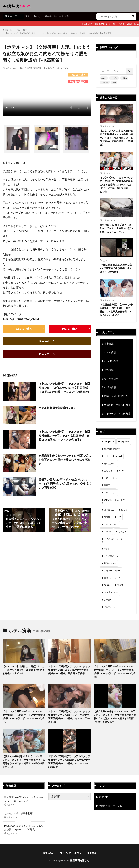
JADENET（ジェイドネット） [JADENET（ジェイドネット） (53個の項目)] (114, 501)
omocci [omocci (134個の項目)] (118, 456)
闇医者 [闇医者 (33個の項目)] (120, 585)
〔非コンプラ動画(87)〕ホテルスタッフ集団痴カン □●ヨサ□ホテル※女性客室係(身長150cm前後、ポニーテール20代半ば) (24, 717)
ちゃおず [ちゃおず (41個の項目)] (122, 532)
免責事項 (92, 853)
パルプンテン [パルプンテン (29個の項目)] (110, 607)
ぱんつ (28, 16)
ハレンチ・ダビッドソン (57, 68)
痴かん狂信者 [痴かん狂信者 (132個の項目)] (110, 463)
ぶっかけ (58, 16)
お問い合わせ (50, 853)
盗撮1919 (103, 797)
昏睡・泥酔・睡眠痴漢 (116, 396)
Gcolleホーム (47, 341)
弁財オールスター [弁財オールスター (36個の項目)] (112, 571)
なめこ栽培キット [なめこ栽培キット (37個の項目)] (112, 556)
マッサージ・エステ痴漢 (117, 413)
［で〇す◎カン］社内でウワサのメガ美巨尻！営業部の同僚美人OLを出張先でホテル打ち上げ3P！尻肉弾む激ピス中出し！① (116, 185)
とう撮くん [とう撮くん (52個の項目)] (109, 510)
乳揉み (48, 16)
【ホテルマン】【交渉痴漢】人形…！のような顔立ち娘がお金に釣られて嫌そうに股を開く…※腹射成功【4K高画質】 (58, 33)
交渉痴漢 (37, 68)
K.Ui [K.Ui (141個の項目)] (106, 456)
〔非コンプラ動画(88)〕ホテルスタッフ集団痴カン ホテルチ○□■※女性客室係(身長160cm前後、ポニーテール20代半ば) (115, 672)
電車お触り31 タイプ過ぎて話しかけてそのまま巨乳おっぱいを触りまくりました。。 (116, 228)
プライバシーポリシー (72, 853)
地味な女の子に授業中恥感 (18, 813)
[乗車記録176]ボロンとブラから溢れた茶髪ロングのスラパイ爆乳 (23, 828)
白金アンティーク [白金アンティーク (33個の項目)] (112, 578)
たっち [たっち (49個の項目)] (124, 510)
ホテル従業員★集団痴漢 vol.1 (57, 408)
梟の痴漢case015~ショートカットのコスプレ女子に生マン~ (24, 799)
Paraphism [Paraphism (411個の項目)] (109, 442)
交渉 (67, 16)
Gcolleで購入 (24, 329)
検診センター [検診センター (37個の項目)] (110, 563)
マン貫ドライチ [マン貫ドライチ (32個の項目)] (111, 592)
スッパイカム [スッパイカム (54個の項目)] (110, 493)
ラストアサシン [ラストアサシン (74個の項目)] (111, 478)
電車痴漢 (109, 344)
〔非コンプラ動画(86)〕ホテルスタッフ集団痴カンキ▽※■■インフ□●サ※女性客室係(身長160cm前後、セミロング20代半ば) (69, 717)
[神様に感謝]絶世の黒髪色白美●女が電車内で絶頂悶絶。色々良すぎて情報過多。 (116, 268)
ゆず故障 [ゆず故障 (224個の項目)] (125, 442)
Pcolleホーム (47, 354)
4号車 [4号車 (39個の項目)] (107, 549)
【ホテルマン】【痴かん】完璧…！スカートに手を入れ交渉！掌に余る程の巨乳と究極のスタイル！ (24, 670)
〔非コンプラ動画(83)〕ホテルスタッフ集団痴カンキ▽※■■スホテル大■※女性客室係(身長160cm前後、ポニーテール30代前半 (69, 762)
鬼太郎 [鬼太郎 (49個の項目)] (107, 517)
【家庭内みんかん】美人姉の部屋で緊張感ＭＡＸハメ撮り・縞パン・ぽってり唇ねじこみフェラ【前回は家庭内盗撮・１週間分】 (116, 138)
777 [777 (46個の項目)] (119, 517)
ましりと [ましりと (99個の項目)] (108, 471)
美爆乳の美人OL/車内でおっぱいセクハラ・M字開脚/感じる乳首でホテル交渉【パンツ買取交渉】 (65, 484)
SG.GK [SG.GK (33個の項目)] (107, 585)
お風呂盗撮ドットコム (110, 806)
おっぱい (38, 16)
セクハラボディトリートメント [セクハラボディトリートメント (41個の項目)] (116, 540)
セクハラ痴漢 (111, 378)
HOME (9, 30)
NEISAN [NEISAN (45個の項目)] (108, 532)
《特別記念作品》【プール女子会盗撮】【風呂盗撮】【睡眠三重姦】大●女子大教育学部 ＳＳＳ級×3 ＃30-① (116, 310)
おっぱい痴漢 (111, 361)
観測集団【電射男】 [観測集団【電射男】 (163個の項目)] (113, 449)
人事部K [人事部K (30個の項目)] (108, 600)
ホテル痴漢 (22, 30)
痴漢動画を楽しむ (80, 860)
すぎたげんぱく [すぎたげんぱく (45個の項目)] (111, 524)
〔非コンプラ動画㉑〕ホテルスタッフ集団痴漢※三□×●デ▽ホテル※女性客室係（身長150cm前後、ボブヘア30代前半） (64, 436)
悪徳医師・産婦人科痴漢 (117, 405)
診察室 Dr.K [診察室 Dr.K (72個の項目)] (109, 485)
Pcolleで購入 (70, 329)
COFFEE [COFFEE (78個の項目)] (123, 471)
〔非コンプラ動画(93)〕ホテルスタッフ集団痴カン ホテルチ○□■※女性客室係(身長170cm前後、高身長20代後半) (69, 670)
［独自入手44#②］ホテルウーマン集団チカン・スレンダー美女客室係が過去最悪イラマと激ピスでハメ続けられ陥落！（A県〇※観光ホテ (115, 717)
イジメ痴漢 (110, 387)
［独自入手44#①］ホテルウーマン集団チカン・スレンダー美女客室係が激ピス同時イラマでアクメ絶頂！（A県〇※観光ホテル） (24, 762)
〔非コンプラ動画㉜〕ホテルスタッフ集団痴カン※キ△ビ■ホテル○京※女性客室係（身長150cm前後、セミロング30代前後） (65, 388)
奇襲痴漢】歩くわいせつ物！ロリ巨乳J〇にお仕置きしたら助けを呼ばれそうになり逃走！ (65, 460)
